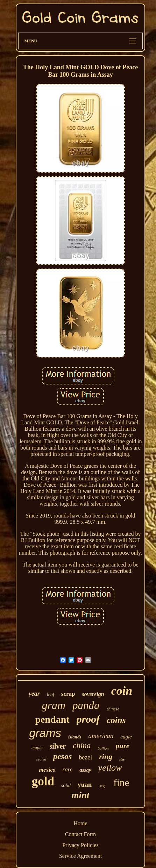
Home (80, 823)
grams (45, 733)
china (82, 746)
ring (106, 756)
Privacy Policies (80, 845)
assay (85, 770)
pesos (62, 756)
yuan (85, 784)
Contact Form (80, 834)
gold (43, 781)
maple (37, 747)
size (122, 759)
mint (80, 795)
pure (123, 746)
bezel (85, 757)
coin (122, 691)
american (101, 736)
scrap (68, 694)
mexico (47, 770)
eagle (126, 737)
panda (86, 705)
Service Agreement (80, 856)
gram (54, 705)
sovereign (93, 694)
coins (116, 720)
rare (68, 769)
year (34, 694)
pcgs (102, 786)
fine (121, 783)
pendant (52, 719)
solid (66, 786)
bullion (103, 748)
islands (75, 737)
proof (88, 719)
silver (58, 746)
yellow (110, 768)
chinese (113, 709)
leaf (51, 695)
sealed (41, 759)
